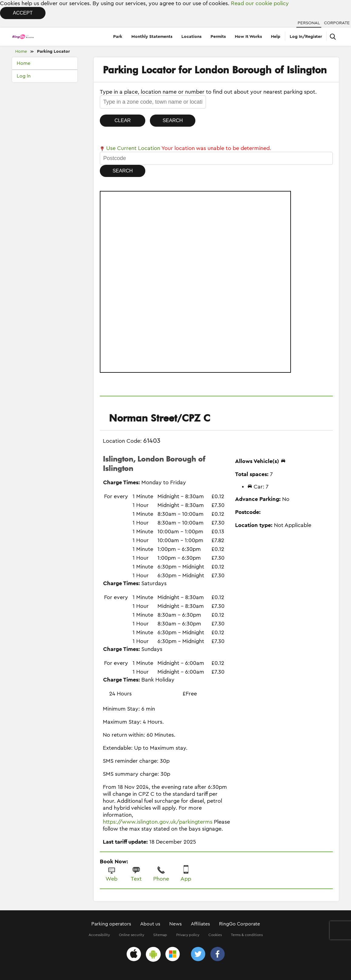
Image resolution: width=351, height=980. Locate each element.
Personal (309, 23)
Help (276, 37)
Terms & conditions (247, 935)
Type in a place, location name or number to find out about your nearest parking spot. (208, 92)
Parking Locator (53, 52)
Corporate (337, 23)
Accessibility (99, 935)
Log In (24, 76)
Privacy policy (188, 935)
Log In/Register (306, 37)
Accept (23, 13)
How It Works (248, 37)
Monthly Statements (152, 37)
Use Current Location (130, 148)
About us (150, 924)
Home (21, 52)
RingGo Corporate (240, 924)
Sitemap (160, 935)
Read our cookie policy (260, 3)
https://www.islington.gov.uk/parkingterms (158, 822)
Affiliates (200, 924)
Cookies (215, 935)
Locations (191, 37)
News (175, 924)
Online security (132, 935)
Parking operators (111, 924)
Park (118, 37)
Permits (218, 37)
